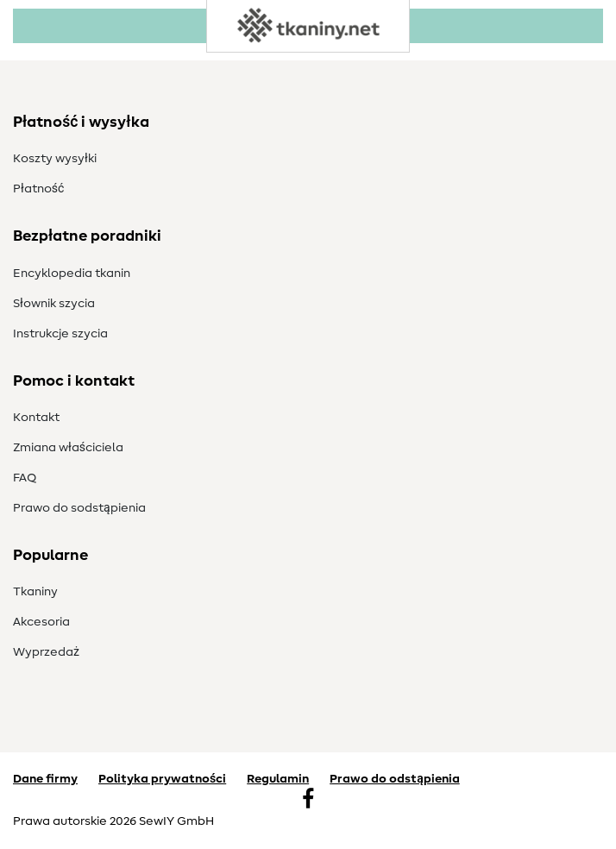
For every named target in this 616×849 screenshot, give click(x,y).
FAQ (25, 478)
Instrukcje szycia (60, 334)
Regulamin (278, 779)
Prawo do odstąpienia (395, 779)
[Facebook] (308, 801)
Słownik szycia (54, 304)
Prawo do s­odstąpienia (79, 508)
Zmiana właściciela (68, 448)
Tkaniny (35, 592)
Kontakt (36, 418)
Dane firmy (45, 779)
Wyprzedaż (46, 652)
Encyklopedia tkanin (72, 274)
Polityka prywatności (162, 779)
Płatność (38, 189)
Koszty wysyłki (55, 159)
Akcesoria (41, 622)
